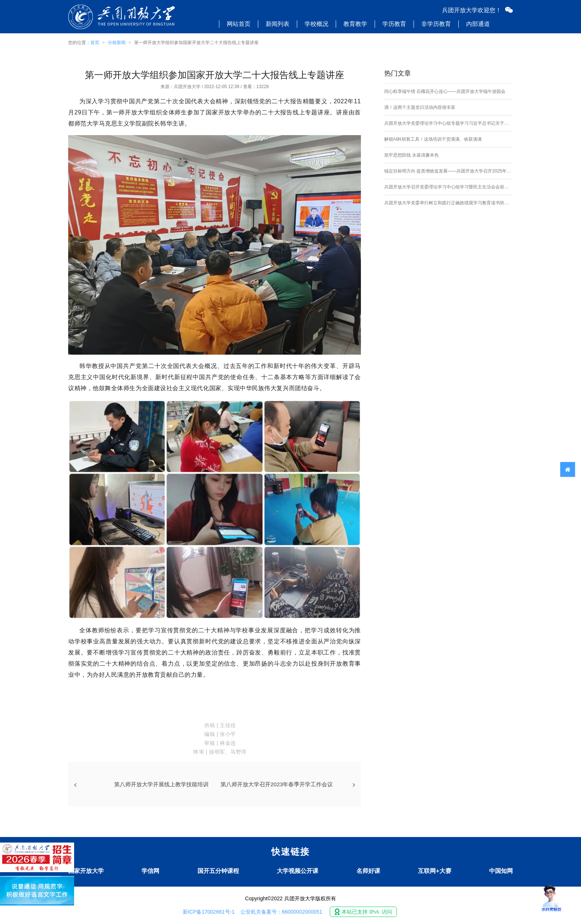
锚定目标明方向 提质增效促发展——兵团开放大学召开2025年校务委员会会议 (449, 171)
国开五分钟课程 (218, 871)
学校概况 (316, 24)
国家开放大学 (86, 871)
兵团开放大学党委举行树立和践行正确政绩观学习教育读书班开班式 (449, 203)
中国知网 (501, 871)
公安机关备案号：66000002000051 (281, 912)
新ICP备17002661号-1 (209, 912)
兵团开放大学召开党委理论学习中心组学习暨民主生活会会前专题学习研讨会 (449, 187)
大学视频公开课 (298, 871)
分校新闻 (117, 43)
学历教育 (394, 24)
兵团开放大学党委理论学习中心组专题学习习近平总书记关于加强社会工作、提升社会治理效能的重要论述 (449, 123)
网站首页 (239, 24)
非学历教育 (436, 24)
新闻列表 (278, 24)
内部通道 (478, 24)
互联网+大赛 (434, 871)
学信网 (150, 871)
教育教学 (355, 24)
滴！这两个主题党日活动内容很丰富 (420, 107)
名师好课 (368, 871)
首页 (95, 43)
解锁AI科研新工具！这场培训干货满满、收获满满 (433, 139)
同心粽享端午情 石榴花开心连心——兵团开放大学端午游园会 (445, 91)
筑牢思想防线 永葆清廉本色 (411, 155)
